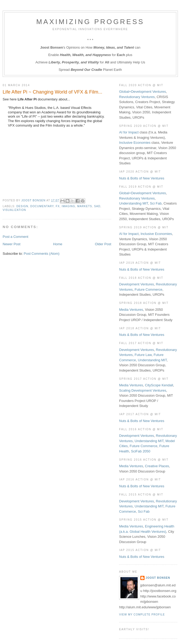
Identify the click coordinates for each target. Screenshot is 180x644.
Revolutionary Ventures (137, 97)
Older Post (103, 244)
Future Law (143, 355)
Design (22, 206)
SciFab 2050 (141, 451)
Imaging (68, 206)
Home (58, 244)
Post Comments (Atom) (42, 254)
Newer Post (12, 244)
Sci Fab (156, 203)
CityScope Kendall (159, 385)
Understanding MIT (134, 203)
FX (58, 206)
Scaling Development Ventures (143, 390)
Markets (85, 206)
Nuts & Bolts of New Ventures (142, 178)
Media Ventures (131, 310)
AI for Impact (129, 132)
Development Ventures (137, 284)
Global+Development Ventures (143, 92)
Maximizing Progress (90, 22)
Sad (97, 206)
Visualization (14, 210)
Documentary (42, 206)
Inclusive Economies (135, 143)
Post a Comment (15, 237)
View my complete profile (142, 615)
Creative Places (157, 466)
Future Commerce (149, 289)
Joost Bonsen (158, 578)
